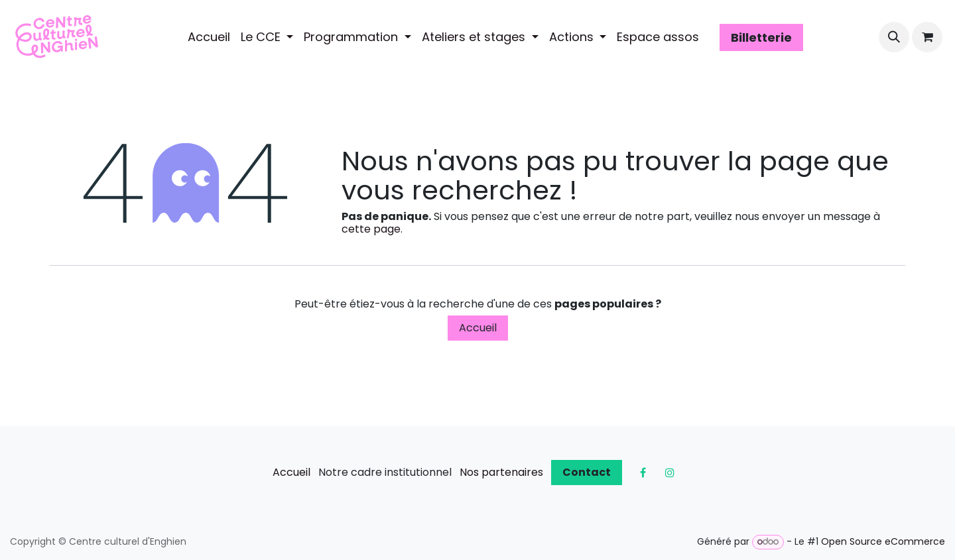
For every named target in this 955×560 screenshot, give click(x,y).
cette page (371, 229)
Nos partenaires (501, 472)
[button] (894, 37)
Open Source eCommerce (883, 541)
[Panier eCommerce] (927, 37)
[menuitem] (209, 37)
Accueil (478, 328)
